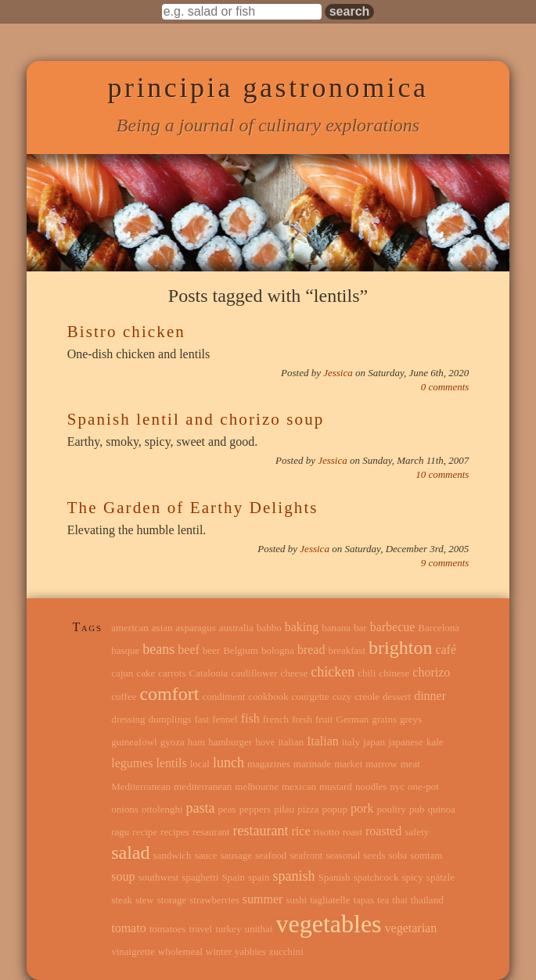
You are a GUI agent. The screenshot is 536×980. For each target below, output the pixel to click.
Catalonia (209, 673)
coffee (124, 696)
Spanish (334, 877)
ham (196, 742)
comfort (169, 694)
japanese (406, 742)
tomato (128, 928)
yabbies (250, 951)
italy (351, 742)
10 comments (442, 474)
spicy (412, 877)
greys (411, 719)
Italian (323, 741)
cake (146, 673)
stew (145, 900)
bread (311, 650)
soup (123, 876)
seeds (374, 855)
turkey (228, 929)
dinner (430, 696)
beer (211, 650)
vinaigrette (133, 951)
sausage (236, 855)
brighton (400, 648)
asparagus (196, 628)
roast (353, 832)
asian (162, 628)
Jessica (339, 373)
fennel (225, 719)
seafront (306, 855)
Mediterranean (141, 786)
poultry (391, 809)
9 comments (445, 563)
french (276, 719)
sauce (206, 855)
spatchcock (376, 877)
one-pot (423, 786)
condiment (223, 696)
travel (201, 929)
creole (367, 696)
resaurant (211, 832)
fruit (324, 719)
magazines (269, 764)
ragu (120, 832)
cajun (122, 673)
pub (417, 809)
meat (410, 764)
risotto (326, 832)
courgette (311, 696)
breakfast (347, 650)
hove (265, 742)
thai (400, 900)
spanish (293, 876)
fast (201, 719)
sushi (296, 900)
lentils (172, 763)
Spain (233, 877)
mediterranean (203, 786)
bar (360, 628)
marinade (312, 764)
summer (263, 899)
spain (259, 877)
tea (383, 900)
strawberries (214, 900)
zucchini (286, 951)
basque (125, 650)
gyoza (173, 742)
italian (291, 742)
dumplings (170, 719)
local (200, 764)
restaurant (261, 831)
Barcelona (439, 628)
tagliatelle (330, 900)
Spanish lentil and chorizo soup (196, 419)
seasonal (343, 855)
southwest (158, 877)
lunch (228, 763)
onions (125, 809)
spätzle (441, 877)
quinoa (441, 809)
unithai (258, 929)
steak (122, 900)
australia (236, 628)
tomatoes (168, 929)
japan (374, 742)
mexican (299, 786)
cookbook (268, 696)
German (352, 719)
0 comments (445, 387)
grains (384, 719)
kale (435, 742)
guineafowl (134, 742)
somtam (426, 855)
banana (336, 628)
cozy (342, 696)
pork (362, 808)
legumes (132, 763)
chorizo (431, 672)
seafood (271, 855)
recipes (175, 832)
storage (172, 900)
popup (335, 809)
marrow (381, 764)
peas (227, 809)
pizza (308, 809)
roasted (383, 831)
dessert (397, 696)
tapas (363, 900)
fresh (302, 719)
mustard (336, 786)
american (130, 628)
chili (367, 673)
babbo (269, 628)
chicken (333, 672)
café (446, 650)
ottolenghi (162, 809)
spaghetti (200, 877)
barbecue (393, 627)
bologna (278, 650)
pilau (284, 809)
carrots (172, 673)
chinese (394, 673)
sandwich (173, 855)
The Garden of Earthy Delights (193, 508)
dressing (128, 719)
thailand (427, 900)
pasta (201, 808)
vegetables (329, 924)
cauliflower (254, 673)
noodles (371, 786)
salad (130, 853)
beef (189, 650)
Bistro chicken (126, 332)
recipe (145, 832)
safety (417, 832)
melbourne (257, 786)
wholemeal (180, 951)
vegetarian (411, 928)
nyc (397, 786)
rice (301, 831)
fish (250, 718)
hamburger (230, 742)
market (348, 764)
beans (158, 649)
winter (219, 951)
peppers (255, 809)
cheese (295, 673)
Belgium (241, 650)
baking (302, 627)
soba (398, 855)
